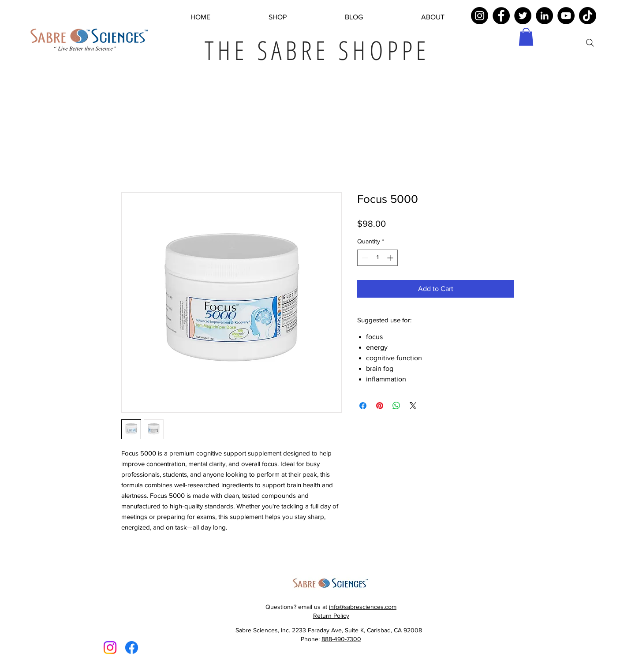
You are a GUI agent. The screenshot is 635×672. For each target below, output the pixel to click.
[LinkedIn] (544, 16)
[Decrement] (364, 258)
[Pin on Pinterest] (380, 406)
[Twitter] (523, 16)
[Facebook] (501, 16)
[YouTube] (566, 16)
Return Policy (331, 616)
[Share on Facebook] (363, 406)
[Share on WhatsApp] (396, 406)
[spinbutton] (377, 258)
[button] (526, 37)
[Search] (590, 43)
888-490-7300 (341, 639)
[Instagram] (480, 16)
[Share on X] (413, 406)
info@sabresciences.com (363, 607)
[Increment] (391, 258)
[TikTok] (588, 16)
